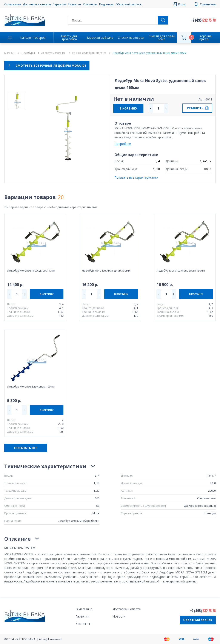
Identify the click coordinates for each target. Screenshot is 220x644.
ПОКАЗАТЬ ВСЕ (26, 448)
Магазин (10, 53)
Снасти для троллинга (69, 38)
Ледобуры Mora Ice (53, 53)
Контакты (90, 4)
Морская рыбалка (100, 38)
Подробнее (123, 144)
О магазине (13, 4)
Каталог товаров (33, 38)
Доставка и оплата (37, 4)
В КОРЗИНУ (128, 108)
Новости (75, 4)
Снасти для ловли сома (162, 38)
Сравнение (208, 4)
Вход (182, 4)
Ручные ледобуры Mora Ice (89, 53)
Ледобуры (28, 53)
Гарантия (60, 4)
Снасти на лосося (131, 38)
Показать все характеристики (136, 177)
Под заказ (106, 4)
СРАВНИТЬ (195, 108)
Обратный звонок (129, 4)
